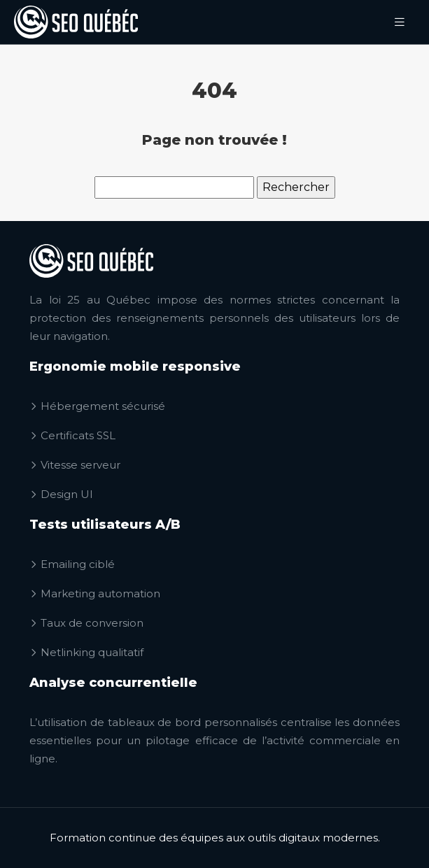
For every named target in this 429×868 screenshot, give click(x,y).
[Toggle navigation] (400, 22)
